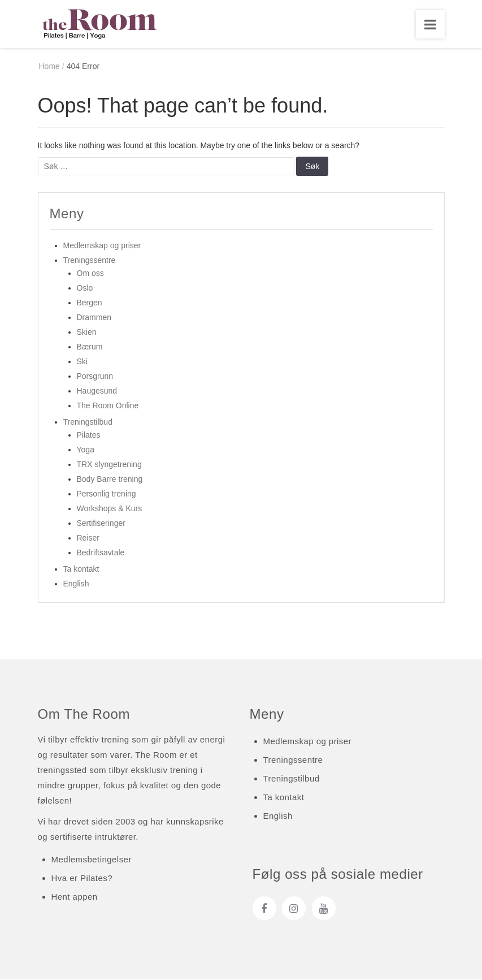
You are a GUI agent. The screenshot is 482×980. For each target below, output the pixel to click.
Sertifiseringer (101, 524)
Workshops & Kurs (110, 509)
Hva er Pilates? (82, 879)
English (76, 584)
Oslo (85, 288)
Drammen (94, 318)
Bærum (90, 347)
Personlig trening (107, 494)
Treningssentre (90, 261)
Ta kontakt (81, 569)
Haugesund (97, 391)
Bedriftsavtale (101, 553)
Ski (82, 362)
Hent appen (75, 898)
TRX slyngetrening (109, 465)
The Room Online (108, 406)
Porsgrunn (95, 377)
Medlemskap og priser (102, 246)
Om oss (90, 274)
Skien (87, 333)
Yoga (86, 450)
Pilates (89, 435)
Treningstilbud (88, 422)
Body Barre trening (110, 480)
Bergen (90, 303)
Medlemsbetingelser (92, 860)
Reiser (88, 538)
